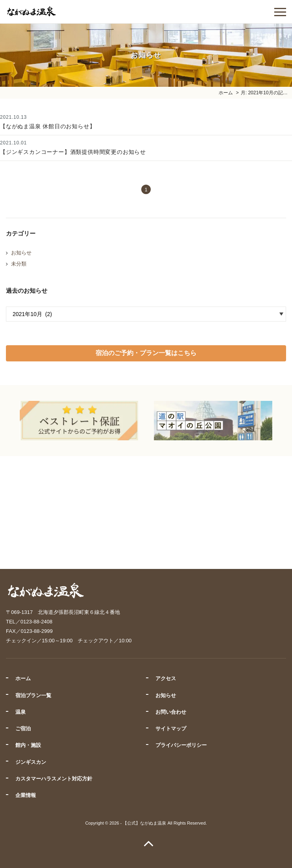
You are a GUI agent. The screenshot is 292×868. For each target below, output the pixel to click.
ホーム (23, 678)
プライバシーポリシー (181, 745)
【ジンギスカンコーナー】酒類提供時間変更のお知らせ (73, 152)
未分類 (19, 264)
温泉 (21, 712)
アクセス (166, 678)
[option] (79, 421)
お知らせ (21, 253)
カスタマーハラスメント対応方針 (54, 779)
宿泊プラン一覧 (33, 695)
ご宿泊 (23, 729)
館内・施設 (28, 745)
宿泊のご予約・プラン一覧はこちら (146, 353)
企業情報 (26, 795)
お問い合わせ (171, 712)
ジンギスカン (31, 762)
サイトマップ (171, 729)
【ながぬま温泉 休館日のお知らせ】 (48, 126)
